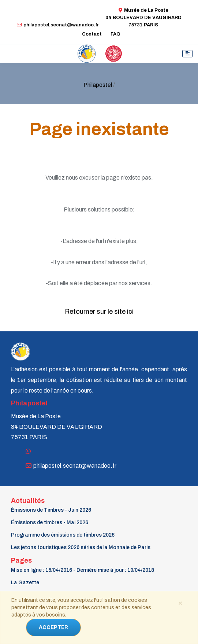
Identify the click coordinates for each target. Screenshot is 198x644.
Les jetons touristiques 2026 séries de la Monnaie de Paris (81, 547)
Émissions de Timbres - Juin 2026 (51, 510)
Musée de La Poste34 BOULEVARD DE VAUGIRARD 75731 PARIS (143, 18)
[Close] (180, 603)
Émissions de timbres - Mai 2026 (50, 522)
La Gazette (25, 583)
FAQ (115, 34)
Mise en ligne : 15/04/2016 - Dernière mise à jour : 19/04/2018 (83, 570)
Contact (92, 34)
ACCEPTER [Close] (53, 627)
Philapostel (98, 85)
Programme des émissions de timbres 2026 (63, 535)
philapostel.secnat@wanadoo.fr (58, 25)
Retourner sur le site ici (99, 312)
